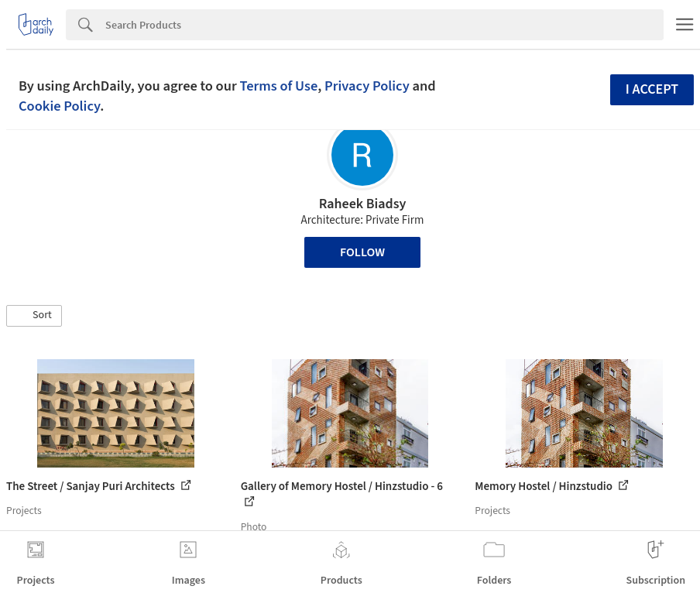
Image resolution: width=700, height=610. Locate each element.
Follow (362, 252)
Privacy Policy (367, 86)
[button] (34, 316)
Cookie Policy (59, 106)
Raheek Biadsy (363, 204)
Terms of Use (278, 86)
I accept (652, 89)
